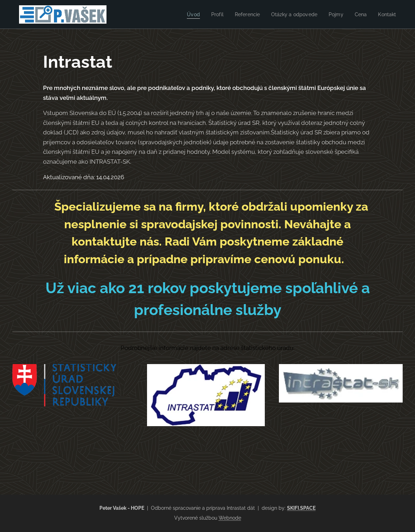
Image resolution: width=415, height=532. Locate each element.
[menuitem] (185, 14)
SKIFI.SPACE (301, 508)
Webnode (230, 518)
